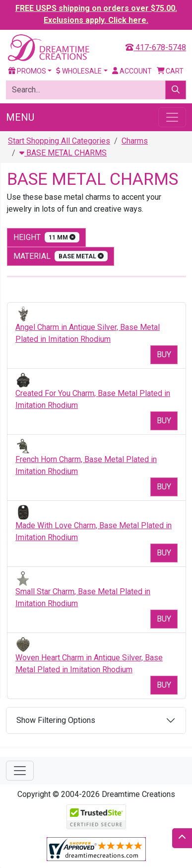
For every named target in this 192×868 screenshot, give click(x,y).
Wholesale (79, 71)
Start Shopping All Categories (59, 141)
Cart (170, 71)
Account (132, 71)
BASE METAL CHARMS (63, 153)
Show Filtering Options (56, 720)
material (61, 256)
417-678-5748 (156, 47)
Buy (164, 355)
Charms (135, 141)
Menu (20, 117)
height (46, 237)
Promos (27, 71)
